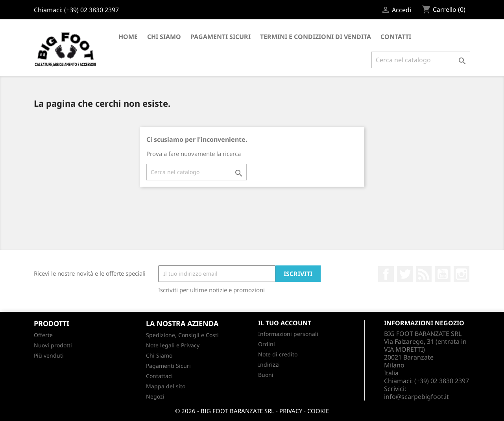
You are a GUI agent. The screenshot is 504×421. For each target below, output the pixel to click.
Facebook (386, 274)
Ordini (267, 344)
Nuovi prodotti (53, 345)
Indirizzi (269, 364)
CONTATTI (396, 37)
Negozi (155, 396)
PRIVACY (291, 411)
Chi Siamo (164, 37)
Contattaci (159, 376)
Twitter (405, 274)
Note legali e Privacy (173, 345)
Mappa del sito (166, 386)
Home (128, 37)
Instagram (462, 274)
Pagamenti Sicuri (221, 37)
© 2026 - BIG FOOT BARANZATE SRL (225, 411)
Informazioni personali (288, 334)
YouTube (443, 274)
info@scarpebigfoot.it (416, 397)
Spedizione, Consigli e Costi (182, 335)
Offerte (43, 335)
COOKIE (318, 411)
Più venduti (49, 355)
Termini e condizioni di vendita (316, 37)
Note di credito (278, 354)
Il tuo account (285, 323)
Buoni (266, 375)
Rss (424, 274)
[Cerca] (421, 60)
